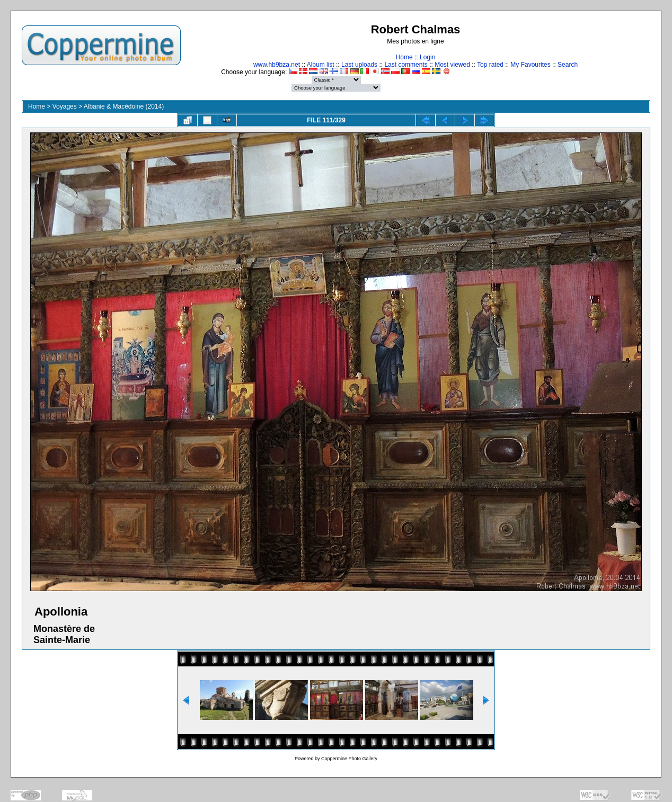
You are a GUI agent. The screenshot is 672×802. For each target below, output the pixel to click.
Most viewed (452, 65)
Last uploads (359, 65)
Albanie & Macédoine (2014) (124, 106)
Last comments (406, 65)
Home (404, 57)
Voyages (65, 106)
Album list (321, 65)
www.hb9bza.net (277, 65)
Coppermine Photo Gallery (349, 759)
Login (427, 57)
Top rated (490, 65)
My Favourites (530, 65)
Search (568, 65)
